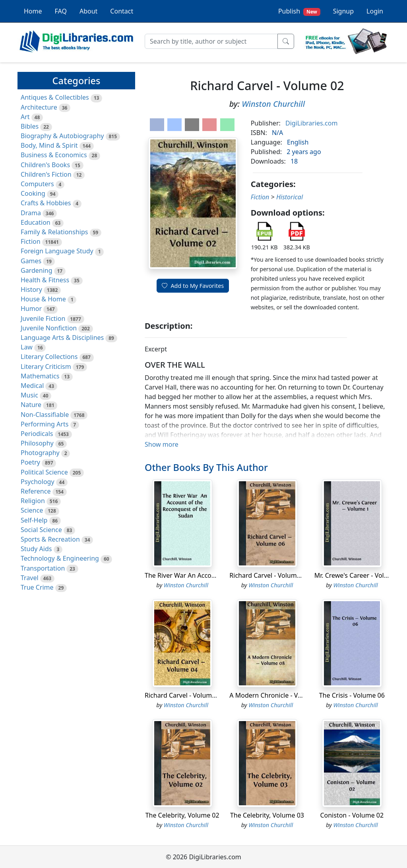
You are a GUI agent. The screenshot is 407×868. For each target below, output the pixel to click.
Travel (30, 578)
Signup (343, 11)
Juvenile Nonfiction (49, 328)
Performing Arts (45, 424)
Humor (31, 309)
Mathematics (40, 376)
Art (25, 117)
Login (375, 11)
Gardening (37, 270)
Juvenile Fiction (43, 318)
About (88, 11)
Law (27, 347)
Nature (31, 405)
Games (31, 261)
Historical (290, 197)
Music (29, 395)
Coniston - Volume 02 (352, 815)
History (31, 289)
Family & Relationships (54, 232)
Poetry (30, 462)
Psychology (38, 482)
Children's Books (45, 165)
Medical (32, 386)
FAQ (61, 11)
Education (36, 222)
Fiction (31, 241)
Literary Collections (49, 357)
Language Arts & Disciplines (62, 338)
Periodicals (37, 434)
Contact (122, 11)
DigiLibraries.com (311, 123)
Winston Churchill (273, 104)
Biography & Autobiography (62, 136)
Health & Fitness (45, 280)
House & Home (43, 299)
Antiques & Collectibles (55, 97)
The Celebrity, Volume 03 (267, 815)
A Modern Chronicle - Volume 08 (277, 695)
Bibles (30, 126)
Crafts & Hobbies (46, 203)
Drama (31, 213)
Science (32, 510)
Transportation (43, 568)
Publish (299, 11)
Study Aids (36, 549)
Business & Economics (54, 155)
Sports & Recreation (50, 539)
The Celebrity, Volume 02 (182, 815)
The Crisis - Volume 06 (352, 695)
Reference (36, 491)
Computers (37, 184)
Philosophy (37, 443)
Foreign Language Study (57, 251)
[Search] (211, 41)
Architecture (39, 107)
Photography (40, 453)
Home (33, 11)
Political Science (44, 472)
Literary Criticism (46, 366)
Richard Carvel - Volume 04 (185, 695)
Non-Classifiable (45, 415)
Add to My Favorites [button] (193, 286)
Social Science (41, 530)
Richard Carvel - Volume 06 (269, 575)
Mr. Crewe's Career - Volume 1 (359, 575)
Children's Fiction (46, 174)
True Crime (37, 587)
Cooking (33, 193)
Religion (33, 501)
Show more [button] (162, 444)
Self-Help (34, 520)
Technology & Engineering (60, 558)
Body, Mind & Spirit (49, 145)
